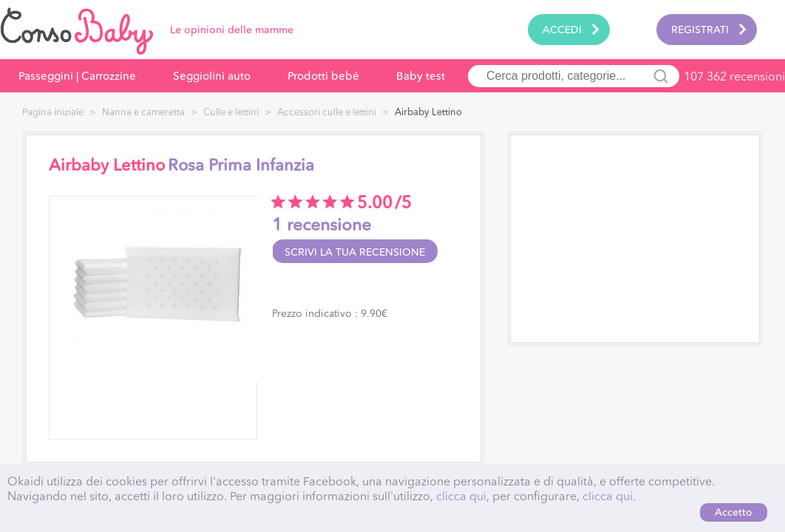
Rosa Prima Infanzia (241, 166)
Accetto (734, 512)
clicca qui (461, 496)
